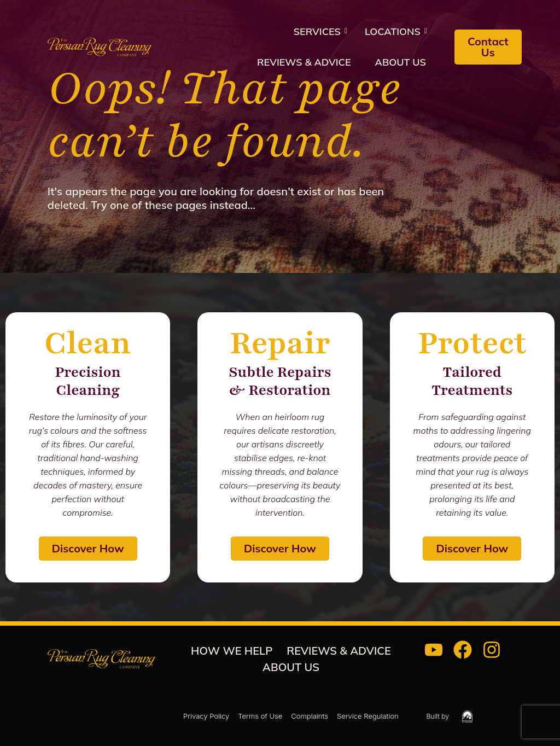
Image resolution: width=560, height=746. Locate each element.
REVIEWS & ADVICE (304, 62)
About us (401, 62)
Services (320, 31)
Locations (396, 31)
